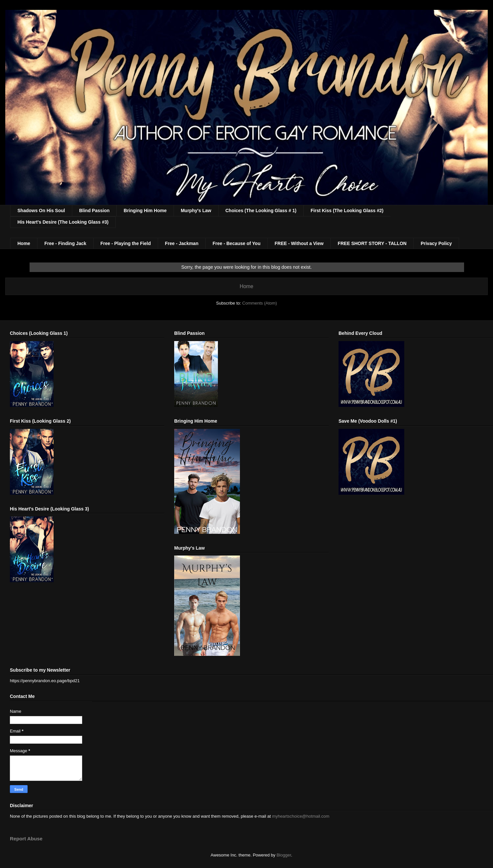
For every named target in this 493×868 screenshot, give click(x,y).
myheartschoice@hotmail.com (301, 816)
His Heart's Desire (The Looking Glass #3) (63, 222)
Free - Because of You (237, 243)
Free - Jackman (182, 243)
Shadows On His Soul (41, 211)
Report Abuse (26, 839)
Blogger (284, 855)
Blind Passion (94, 211)
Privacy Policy (436, 243)
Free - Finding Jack (65, 243)
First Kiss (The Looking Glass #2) (347, 211)
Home (24, 243)
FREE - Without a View (299, 243)
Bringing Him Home (145, 211)
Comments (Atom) (259, 303)
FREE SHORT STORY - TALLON (372, 243)
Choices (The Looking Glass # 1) (261, 211)
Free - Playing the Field (126, 243)
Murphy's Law (196, 211)
